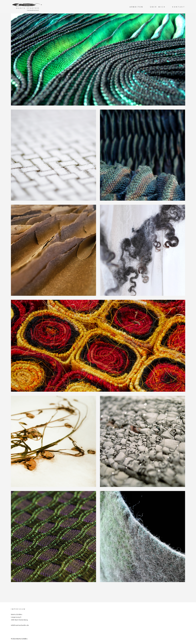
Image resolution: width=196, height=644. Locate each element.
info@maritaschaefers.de (20, 625)
